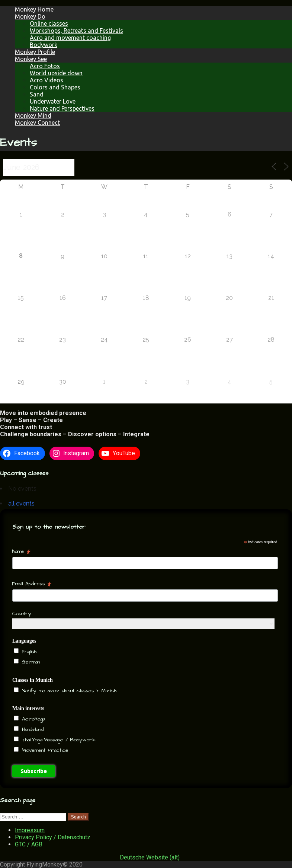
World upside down (56, 73)
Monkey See (31, 59)
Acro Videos (46, 80)
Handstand (32, 729)
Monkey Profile (35, 52)
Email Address (32, 584)
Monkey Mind (33, 115)
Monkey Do (30, 16)
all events (21, 503)
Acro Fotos (45, 66)
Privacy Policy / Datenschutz (53, 837)
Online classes (49, 23)
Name (21, 551)
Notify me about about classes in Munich (68, 691)
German (30, 662)
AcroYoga (32, 719)
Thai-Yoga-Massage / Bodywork (58, 740)
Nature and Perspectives (62, 108)
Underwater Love (53, 101)
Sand (37, 94)
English (28, 652)
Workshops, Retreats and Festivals (76, 31)
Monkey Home (34, 9)
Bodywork (44, 45)
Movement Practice (44, 750)
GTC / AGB (29, 844)
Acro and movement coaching (70, 38)
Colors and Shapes (55, 87)
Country (22, 614)
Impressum (30, 830)
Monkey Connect (37, 123)
